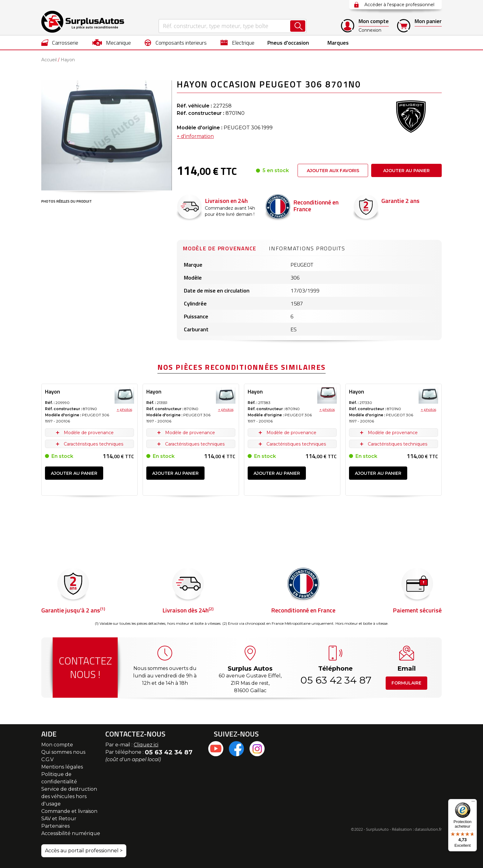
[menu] (241, 42)
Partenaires (55, 826)
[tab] (220, 248)
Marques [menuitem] (338, 43)
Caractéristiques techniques (93, 444)
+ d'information (195, 136)
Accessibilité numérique (71, 833)
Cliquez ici (146, 745)
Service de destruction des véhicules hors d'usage (69, 796)
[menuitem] (60, 42)
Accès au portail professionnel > (84, 851)
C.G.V (47, 759)
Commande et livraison (69, 811)
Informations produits (307, 248)
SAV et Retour (59, 819)
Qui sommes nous (63, 752)
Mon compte (57, 745)
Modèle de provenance (220, 248)
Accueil (49, 60)
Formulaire (406, 683)
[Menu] (473, 803)
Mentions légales (62, 767)
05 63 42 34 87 (335, 680)
